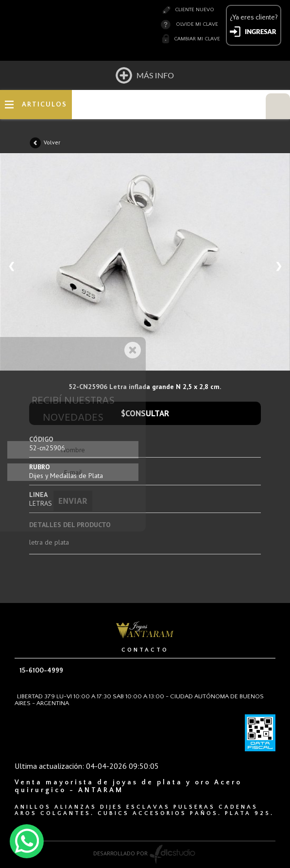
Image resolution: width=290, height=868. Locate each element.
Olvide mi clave (197, 24)
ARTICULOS (44, 105)
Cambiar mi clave (197, 39)
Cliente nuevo (195, 10)
